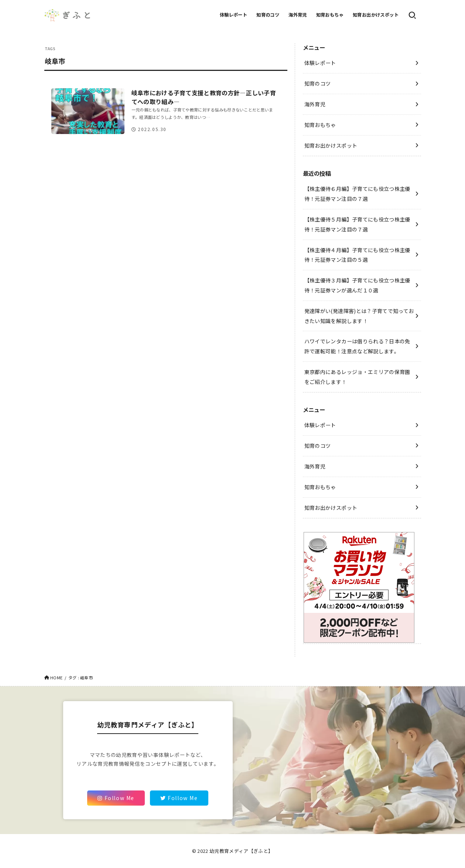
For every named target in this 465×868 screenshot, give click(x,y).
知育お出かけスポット (376, 15)
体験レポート (233, 15)
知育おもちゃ (330, 15)
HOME (56, 677)
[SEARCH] (412, 15)
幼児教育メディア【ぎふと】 (241, 851)
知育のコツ (268, 15)
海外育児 (298, 15)
